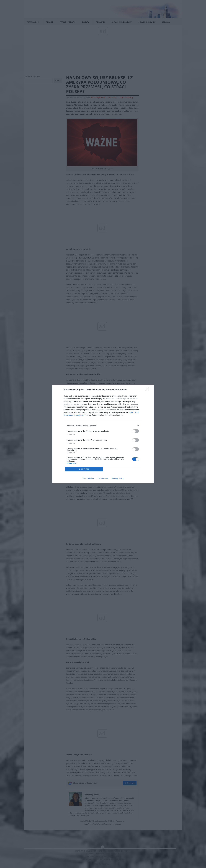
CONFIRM (84, 469)
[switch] (136, 431)
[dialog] (103, 434)
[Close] (148, 390)
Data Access (103, 478)
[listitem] (103, 425)
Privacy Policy (118, 478)
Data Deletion (88, 478)
